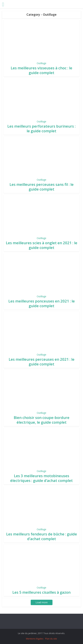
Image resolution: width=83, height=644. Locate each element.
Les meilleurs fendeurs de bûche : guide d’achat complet (42, 536)
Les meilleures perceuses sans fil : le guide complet (42, 187)
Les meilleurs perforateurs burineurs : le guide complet (41, 128)
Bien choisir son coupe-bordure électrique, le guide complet (42, 420)
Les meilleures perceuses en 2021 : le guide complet (42, 362)
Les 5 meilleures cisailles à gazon (41, 592)
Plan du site (51, 639)
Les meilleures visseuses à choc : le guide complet (41, 70)
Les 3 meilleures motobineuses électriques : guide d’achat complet (41, 478)
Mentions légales (35, 639)
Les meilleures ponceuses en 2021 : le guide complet (42, 303)
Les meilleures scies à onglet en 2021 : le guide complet (42, 245)
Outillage (41, 63)
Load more (42, 602)
